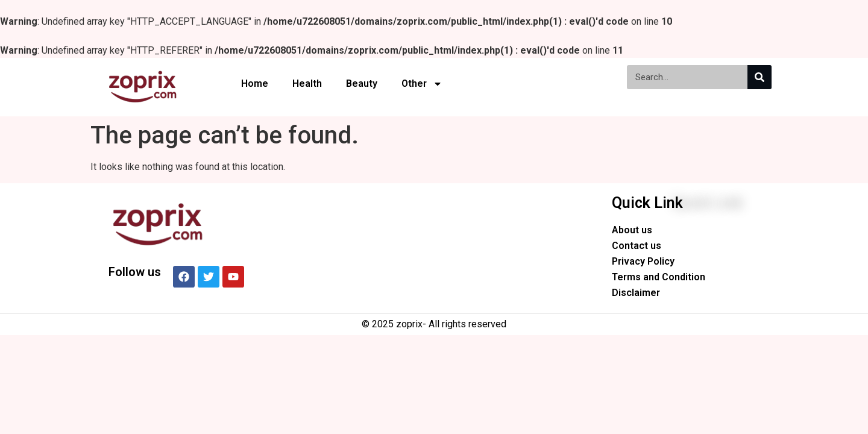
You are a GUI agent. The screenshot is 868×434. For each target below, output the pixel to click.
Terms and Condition (659, 277)
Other (422, 84)
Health (307, 83)
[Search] (759, 77)
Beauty (362, 83)
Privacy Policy (643, 261)
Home (255, 83)
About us (632, 230)
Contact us (637, 246)
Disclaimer (636, 293)
